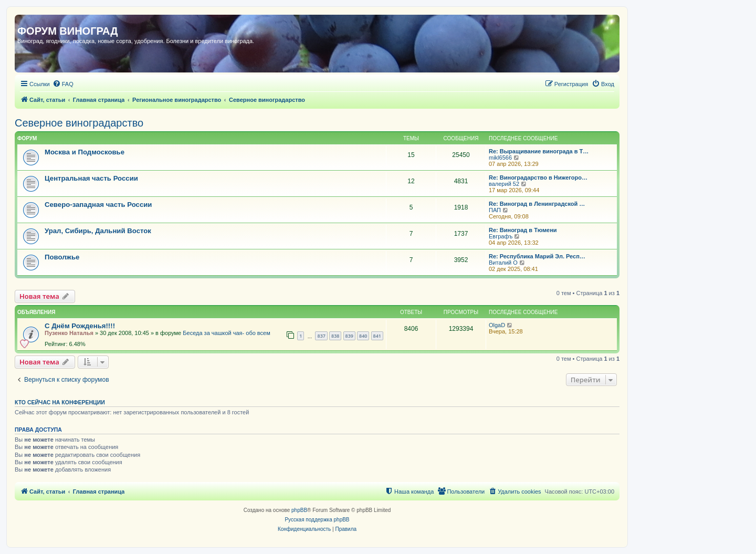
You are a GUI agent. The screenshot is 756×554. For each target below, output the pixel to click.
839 (349, 336)
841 (377, 336)
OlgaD (497, 325)
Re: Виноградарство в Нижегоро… (538, 177)
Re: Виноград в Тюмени (523, 230)
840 (363, 336)
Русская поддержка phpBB (317, 520)
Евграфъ (501, 236)
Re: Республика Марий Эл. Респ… (537, 256)
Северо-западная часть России (98, 205)
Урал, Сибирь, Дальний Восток (98, 231)
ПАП (495, 210)
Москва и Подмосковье (85, 152)
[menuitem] (63, 84)
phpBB (299, 510)
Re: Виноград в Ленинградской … (537, 204)
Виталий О (503, 263)
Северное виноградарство (79, 123)
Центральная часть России (91, 178)
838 (335, 336)
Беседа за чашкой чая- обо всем (226, 333)
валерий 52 (504, 184)
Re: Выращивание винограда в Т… (539, 151)
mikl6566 (500, 158)
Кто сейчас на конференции (60, 402)
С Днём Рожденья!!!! (80, 326)
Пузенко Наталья (69, 333)
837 (321, 336)
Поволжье (62, 257)
